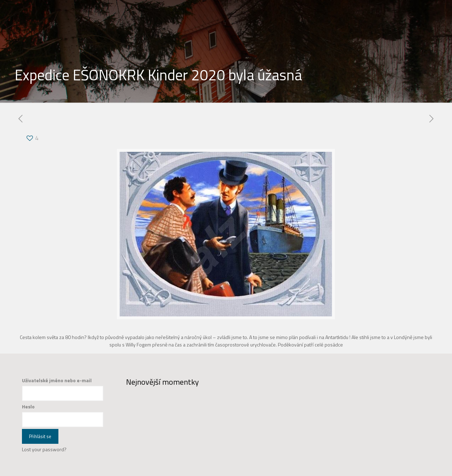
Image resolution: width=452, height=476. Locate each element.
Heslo (28, 406)
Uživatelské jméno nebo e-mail (57, 380)
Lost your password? (44, 449)
